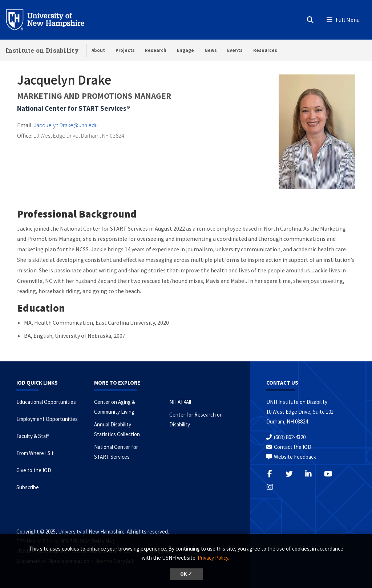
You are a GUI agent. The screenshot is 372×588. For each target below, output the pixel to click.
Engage (185, 50)
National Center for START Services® (74, 108)
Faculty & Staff (33, 436)
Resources (265, 50)
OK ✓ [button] (186, 574)
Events (235, 50)
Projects (125, 50)
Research (156, 50)
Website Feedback (295, 457)
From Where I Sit (35, 453)
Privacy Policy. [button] (213, 558)
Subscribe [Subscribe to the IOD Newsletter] (28, 487)
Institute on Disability (42, 50)
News (211, 50)
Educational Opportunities (46, 402)
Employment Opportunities (47, 419)
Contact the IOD (293, 447)
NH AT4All (180, 402)
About (98, 50)
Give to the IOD (34, 470)
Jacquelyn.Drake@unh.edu (66, 125)
